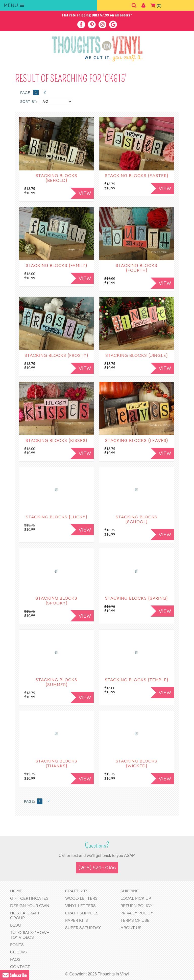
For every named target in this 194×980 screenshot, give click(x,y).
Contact (20, 967)
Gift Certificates (29, 898)
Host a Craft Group (25, 915)
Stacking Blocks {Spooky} (56, 601)
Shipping (130, 891)
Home (16, 891)
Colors (18, 952)
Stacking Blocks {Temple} (137, 680)
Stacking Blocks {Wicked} (137, 763)
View (85, 453)
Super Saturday (83, 928)
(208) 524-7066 (97, 868)
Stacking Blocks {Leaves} (137, 440)
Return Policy (137, 906)
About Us (131, 928)
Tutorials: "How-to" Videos (30, 935)
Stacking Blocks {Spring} (137, 598)
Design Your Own (30, 906)
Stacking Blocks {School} (137, 519)
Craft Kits (77, 891)
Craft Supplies (82, 913)
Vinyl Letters (80, 906)
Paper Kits (77, 920)
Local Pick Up (136, 898)
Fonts (17, 945)
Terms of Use (135, 920)
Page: (30, 802)
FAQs (15, 959)
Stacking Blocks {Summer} (56, 682)
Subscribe (15, 975)
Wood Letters (81, 898)
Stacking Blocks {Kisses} (56, 440)
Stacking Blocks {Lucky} (57, 517)
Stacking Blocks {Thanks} (56, 763)
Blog (16, 925)
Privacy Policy (137, 913)
